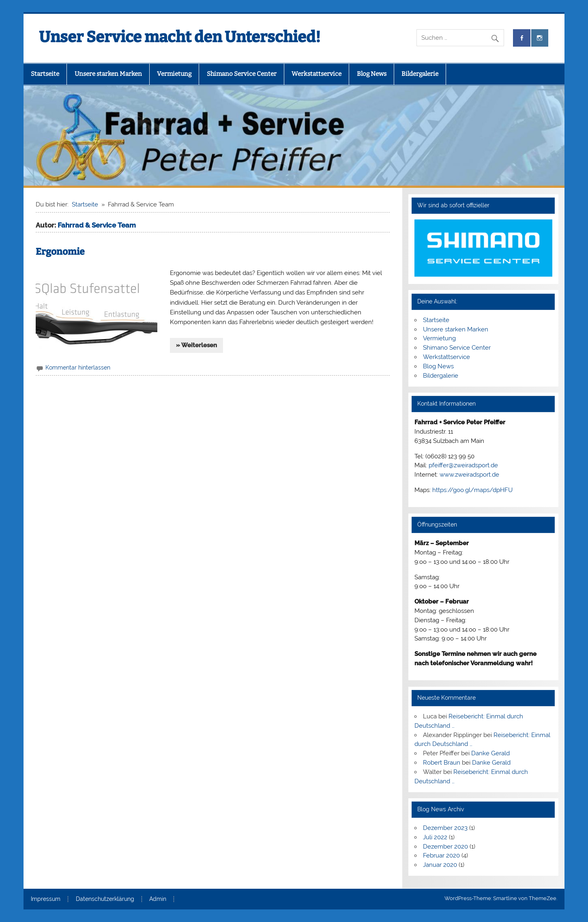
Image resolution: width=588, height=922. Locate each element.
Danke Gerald (490, 753)
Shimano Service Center (242, 74)
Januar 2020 (440, 865)
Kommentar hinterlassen (78, 368)
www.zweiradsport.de (469, 475)
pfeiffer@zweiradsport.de (463, 465)
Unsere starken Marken (108, 74)
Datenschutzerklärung (105, 899)
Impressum (46, 899)
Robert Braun (442, 763)
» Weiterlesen (196, 345)
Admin (158, 899)
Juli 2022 (435, 837)
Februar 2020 (441, 855)
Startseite (45, 74)
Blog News (372, 74)
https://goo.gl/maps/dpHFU (472, 490)
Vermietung (174, 74)
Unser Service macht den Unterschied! (180, 37)
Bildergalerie (420, 74)
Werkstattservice (317, 74)
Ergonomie (60, 252)
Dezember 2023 (445, 828)
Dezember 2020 (445, 847)
